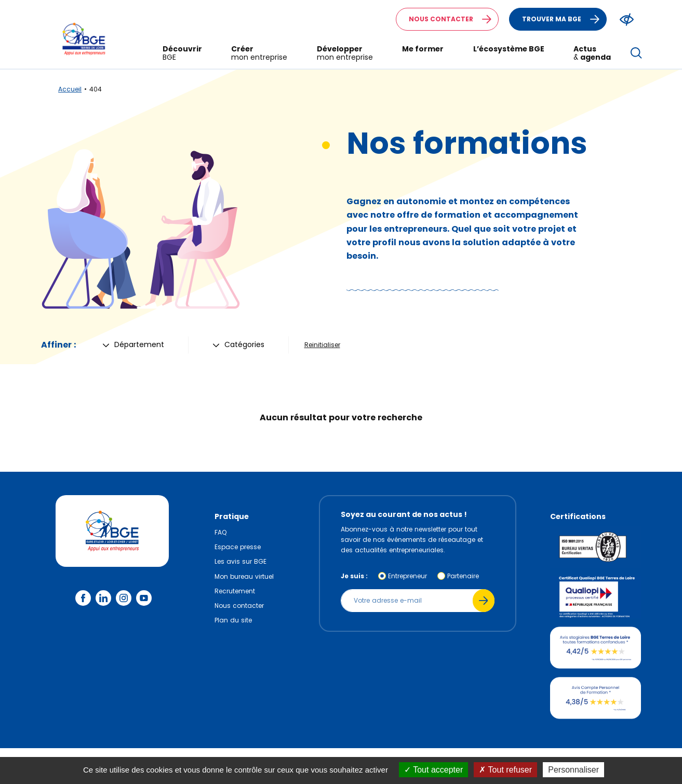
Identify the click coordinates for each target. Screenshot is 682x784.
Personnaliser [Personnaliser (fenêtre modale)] (573, 770)
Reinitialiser (322, 345)
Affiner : (58, 345)
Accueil (70, 89)
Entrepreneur (407, 576)
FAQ (220, 532)
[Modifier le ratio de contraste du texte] (627, 19)
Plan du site (233, 620)
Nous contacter (453, 19)
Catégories (239, 344)
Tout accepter (433, 770)
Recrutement (235, 591)
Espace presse (238, 547)
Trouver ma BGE (564, 19)
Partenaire (463, 576)
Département (133, 344)
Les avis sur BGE (240, 561)
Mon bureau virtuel (244, 576)
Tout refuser (505, 770)
